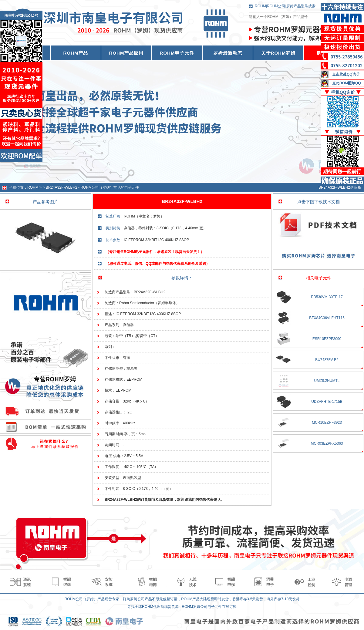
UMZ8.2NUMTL (327, 381)
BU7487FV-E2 (327, 360)
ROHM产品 (76, 53)
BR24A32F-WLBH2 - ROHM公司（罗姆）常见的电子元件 (92, 187)
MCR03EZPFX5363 (327, 443)
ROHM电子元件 (177, 53)
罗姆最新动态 (228, 53)
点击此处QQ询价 (346, 74)
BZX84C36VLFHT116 (327, 318)
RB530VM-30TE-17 (327, 297)
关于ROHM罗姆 (278, 53)
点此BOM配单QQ (347, 83)
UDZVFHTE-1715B (327, 402)
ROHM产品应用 (126, 53)
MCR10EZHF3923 (327, 423)
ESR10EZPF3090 (327, 339)
